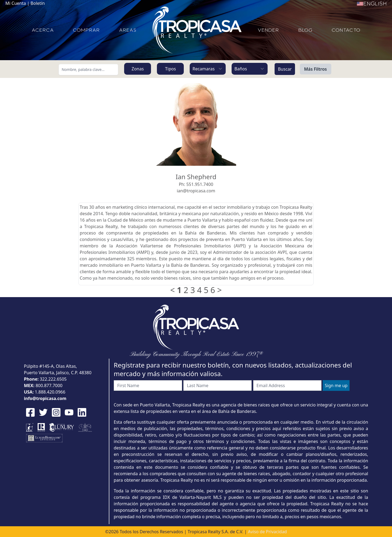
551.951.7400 (200, 184)
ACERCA (43, 30)
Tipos (170, 69)
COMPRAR (86, 30)
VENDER (268, 30)
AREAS (128, 30)
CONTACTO (346, 30)
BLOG (305, 30)
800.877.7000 (49, 385)
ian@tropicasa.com (196, 191)
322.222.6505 (53, 379)
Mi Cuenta (16, 3)
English (372, 4)
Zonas (138, 69)
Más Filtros (316, 69)
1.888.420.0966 (50, 392)
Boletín (38, 3)
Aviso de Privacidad (267, 532)
